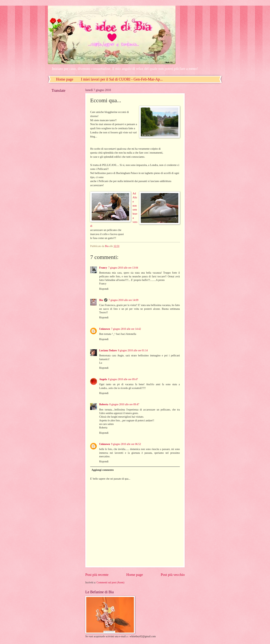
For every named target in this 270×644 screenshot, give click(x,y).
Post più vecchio (173, 575)
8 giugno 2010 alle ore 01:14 (133, 350)
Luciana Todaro (108, 350)
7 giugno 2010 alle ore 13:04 (123, 268)
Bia (101, 300)
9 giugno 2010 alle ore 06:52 (126, 444)
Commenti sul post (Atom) (110, 582)
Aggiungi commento (103, 470)
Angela (103, 379)
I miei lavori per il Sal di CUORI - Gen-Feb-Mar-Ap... (122, 79)
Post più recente (97, 575)
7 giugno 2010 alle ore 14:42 (126, 329)
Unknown (105, 329)
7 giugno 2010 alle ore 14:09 (123, 300)
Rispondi (104, 289)
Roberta (104, 404)
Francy (103, 268)
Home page (65, 79)
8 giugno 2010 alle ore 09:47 (123, 379)
